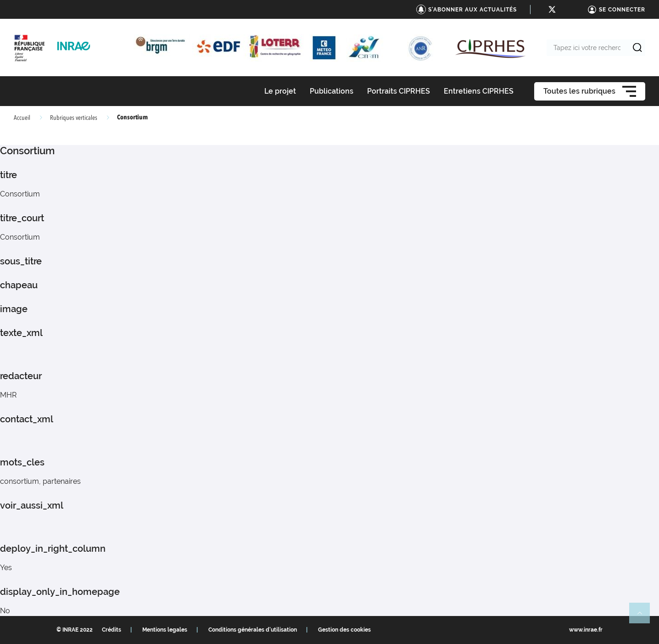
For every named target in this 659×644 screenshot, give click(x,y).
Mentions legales (165, 630)
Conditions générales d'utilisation (253, 630)
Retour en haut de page (643, 617)
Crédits (112, 630)
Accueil (22, 118)
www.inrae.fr (586, 630)
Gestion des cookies (344, 630)
